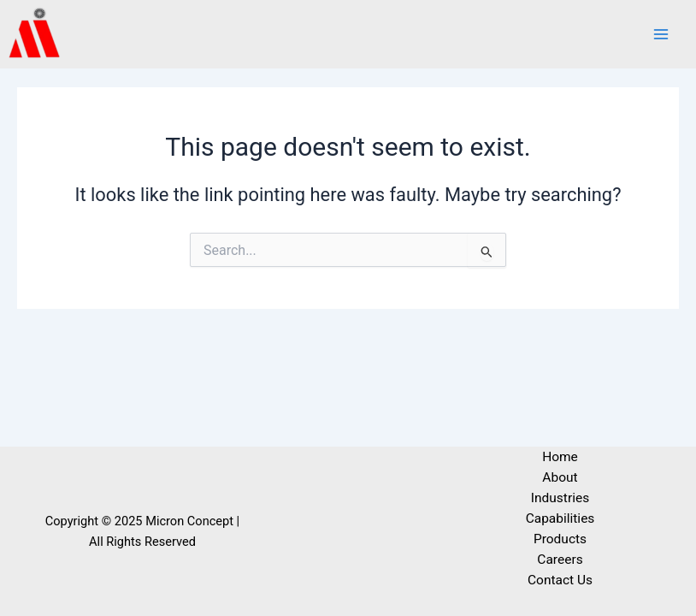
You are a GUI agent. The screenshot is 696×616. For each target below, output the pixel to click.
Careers (560, 560)
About (560, 477)
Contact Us (560, 580)
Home (560, 457)
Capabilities (560, 518)
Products (560, 539)
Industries (560, 498)
